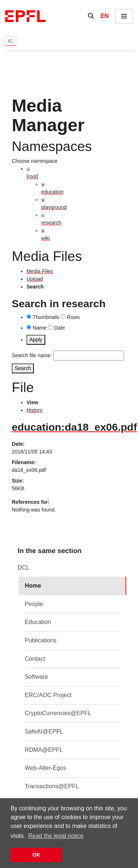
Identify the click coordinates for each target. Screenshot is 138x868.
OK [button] (36, 855)
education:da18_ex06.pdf (74, 427)
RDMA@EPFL (44, 750)
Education (38, 622)
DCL (24, 568)
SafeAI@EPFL (44, 731)
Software (36, 677)
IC (10, 41)
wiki (45, 238)
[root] (32, 176)
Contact (35, 659)
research (51, 223)
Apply (36, 340)
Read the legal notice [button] (56, 836)
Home (33, 586)
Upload (35, 279)
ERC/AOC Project (48, 695)
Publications (40, 640)
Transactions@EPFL (52, 786)
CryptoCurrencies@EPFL (58, 713)
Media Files (40, 271)
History (35, 410)
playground (54, 207)
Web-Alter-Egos (45, 768)
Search (23, 368)
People (34, 604)
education (52, 192)
